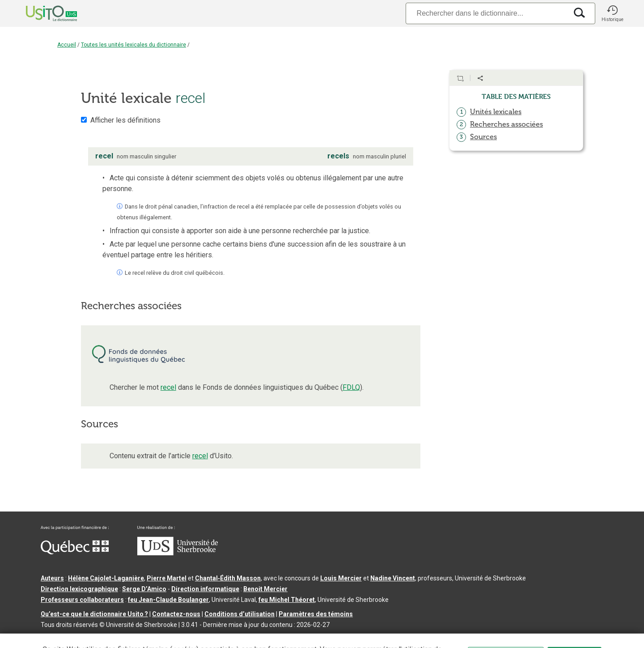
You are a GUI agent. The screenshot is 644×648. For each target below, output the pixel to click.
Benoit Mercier (265, 589)
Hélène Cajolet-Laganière (106, 578)
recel (168, 387)
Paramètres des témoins (316, 614)
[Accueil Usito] (42, 13)
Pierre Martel (167, 578)
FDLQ (351, 387)
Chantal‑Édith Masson (228, 578)
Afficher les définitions (125, 120)
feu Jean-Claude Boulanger (168, 600)
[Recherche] (487, 13)
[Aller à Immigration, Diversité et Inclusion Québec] (75, 552)
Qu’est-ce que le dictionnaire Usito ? (94, 614)
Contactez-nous (176, 614)
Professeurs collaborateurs (82, 600)
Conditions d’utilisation (239, 614)
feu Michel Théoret (287, 600)
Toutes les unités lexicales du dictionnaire (133, 45)
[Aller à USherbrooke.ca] (178, 553)
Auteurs (52, 578)
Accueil (67, 45)
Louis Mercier (341, 578)
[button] (612, 13)
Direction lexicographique (79, 589)
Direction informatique (205, 589)
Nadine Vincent (393, 578)
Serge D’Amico (144, 589)
